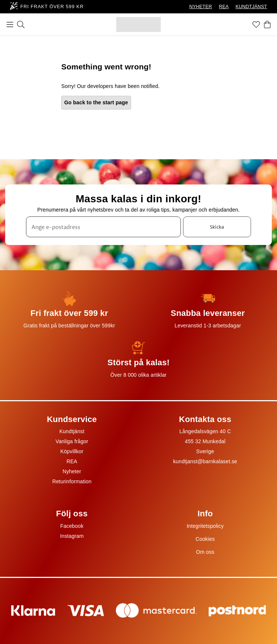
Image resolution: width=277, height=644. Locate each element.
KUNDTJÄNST (252, 7)
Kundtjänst (72, 431)
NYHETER (201, 7)
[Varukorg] (267, 24)
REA (224, 7)
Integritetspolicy (205, 526)
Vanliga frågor (72, 441)
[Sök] (21, 24)
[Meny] (10, 24)
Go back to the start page (96, 102)
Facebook (72, 526)
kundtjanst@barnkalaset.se (205, 461)
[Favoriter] (256, 24)
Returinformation (72, 481)
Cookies (205, 539)
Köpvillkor (72, 451)
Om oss (205, 552)
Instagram (72, 536)
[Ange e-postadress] (103, 227)
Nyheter (72, 471)
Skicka (217, 227)
